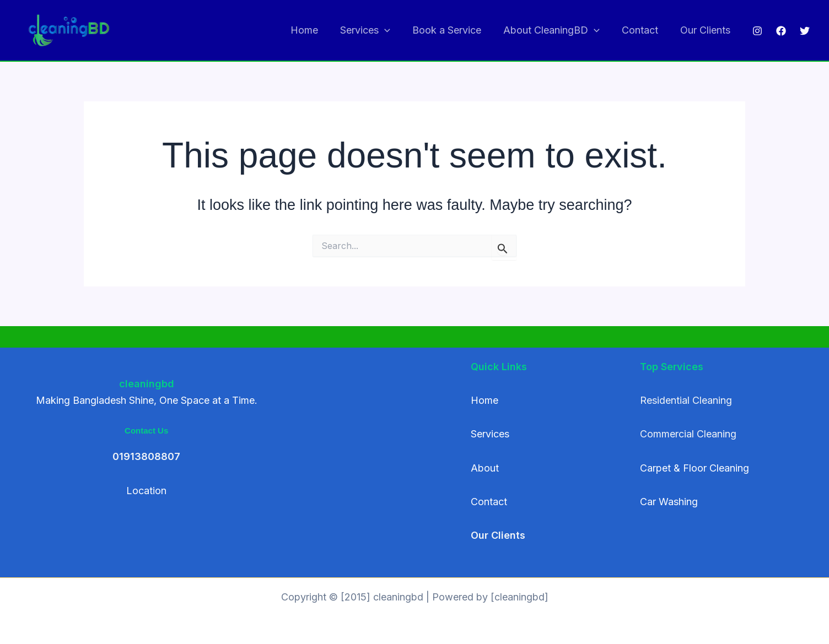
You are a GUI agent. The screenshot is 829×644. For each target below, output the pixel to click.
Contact (643, 30)
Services (375, 31)
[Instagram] (757, 31)
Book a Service (454, 30)
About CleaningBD (557, 31)
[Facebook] (781, 31)
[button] (394, 31)
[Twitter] (805, 31)
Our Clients (706, 30)
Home (316, 30)
